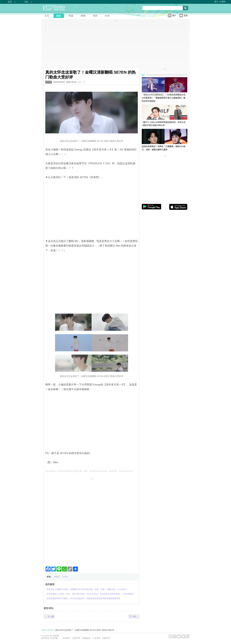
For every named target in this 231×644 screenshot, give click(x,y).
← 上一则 (49, 617)
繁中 (216, 2)
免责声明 (76, 638)
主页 (43, 630)
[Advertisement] (92, 503)
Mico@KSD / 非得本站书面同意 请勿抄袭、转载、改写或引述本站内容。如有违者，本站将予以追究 (89, 471)
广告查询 (96, 638)
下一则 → (134, 617)
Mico (80, 82)
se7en (65, 577)
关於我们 (66, 638)
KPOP (49, 82)
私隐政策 (86, 638)
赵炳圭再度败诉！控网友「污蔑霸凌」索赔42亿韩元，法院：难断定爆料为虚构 (164, 148)
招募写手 (106, 638)
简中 (224, 2)
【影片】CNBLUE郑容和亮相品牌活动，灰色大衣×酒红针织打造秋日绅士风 (164, 124)
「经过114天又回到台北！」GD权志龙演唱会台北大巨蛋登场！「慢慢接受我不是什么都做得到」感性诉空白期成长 (164, 98)
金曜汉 (57, 577)
